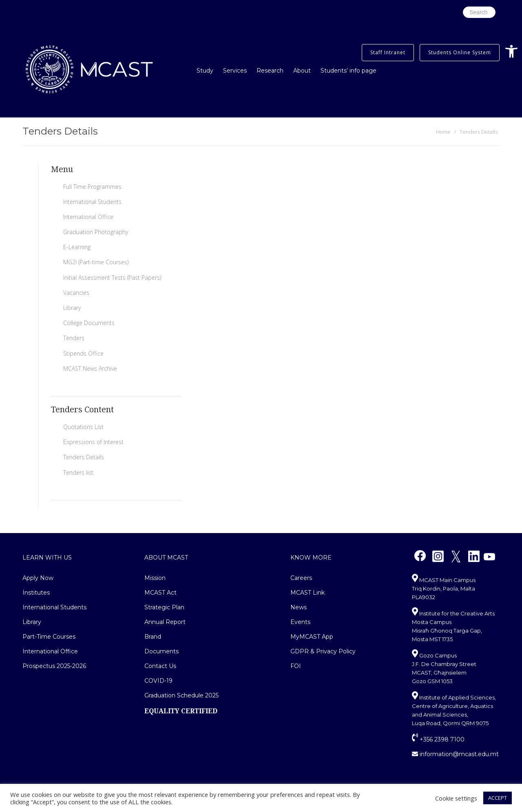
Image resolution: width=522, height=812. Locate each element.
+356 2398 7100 (438, 739)
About (302, 71)
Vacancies (76, 293)
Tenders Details (84, 457)
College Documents (89, 323)
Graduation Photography (96, 232)
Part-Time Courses (49, 637)
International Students (92, 202)
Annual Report (165, 622)
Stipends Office (83, 353)
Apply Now (38, 578)
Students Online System (460, 52)
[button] (511, 51)
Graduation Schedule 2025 (181, 695)
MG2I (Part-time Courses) (96, 262)
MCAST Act (160, 593)
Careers (301, 578)
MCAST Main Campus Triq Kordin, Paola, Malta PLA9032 (444, 589)
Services (235, 71)
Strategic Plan (164, 607)
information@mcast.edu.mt (455, 754)
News (299, 607)
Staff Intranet (388, 52)
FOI (296, 666)
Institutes (36, 593)
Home (443, 132)
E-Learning (77, 247)
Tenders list (78, 472)
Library (72, 308)
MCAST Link (307, 593)
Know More (311, 558)
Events (300, 622)
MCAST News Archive (90, 368)
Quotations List (83, 427)
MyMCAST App (312, 637)
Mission (155, 578)
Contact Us (160, 666)
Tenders (74, 338)
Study (205, 71)
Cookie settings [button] (456, 798)
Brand (153, 637)
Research (270, 71)
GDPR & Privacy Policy (323, 651)
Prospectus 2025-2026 (54, 666)
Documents (161, 651)
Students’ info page (348, 71)
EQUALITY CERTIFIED (181, 711)
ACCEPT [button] (498, 798)
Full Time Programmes (92, 187)
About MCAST (166, 558)
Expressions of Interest (93, 442)
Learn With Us (47, 558)
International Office (88, 217)
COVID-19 (158, 681)
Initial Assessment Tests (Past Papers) (112, 278)
